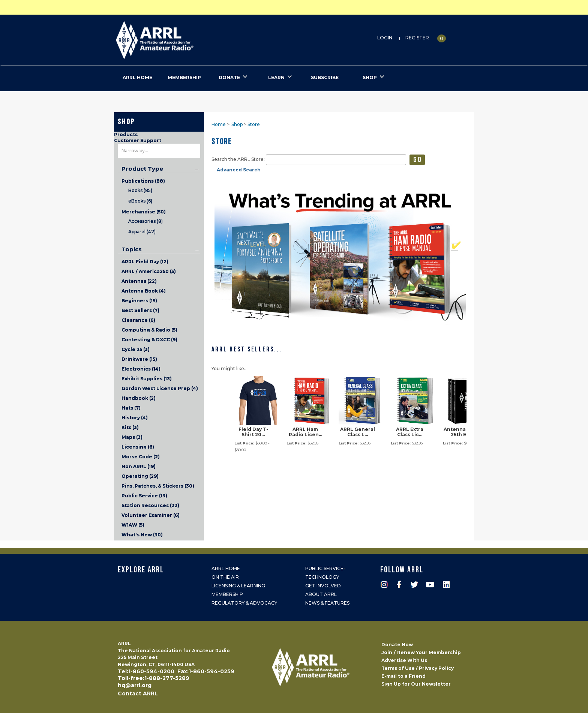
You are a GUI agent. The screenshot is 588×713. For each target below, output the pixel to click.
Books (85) (140, 190)
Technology (322, 577)
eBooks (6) (140, 201)
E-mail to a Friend (403, 676)
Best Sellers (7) (140, 310)
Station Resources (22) (150, 505)
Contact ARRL (138, 693)
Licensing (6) (138, 447)
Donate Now (397, 645)
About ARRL (321, 594)
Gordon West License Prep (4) (160, 388)
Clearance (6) (138, 320)
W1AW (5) (133, 525)
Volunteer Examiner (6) (151, 515)
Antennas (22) (139, 281)
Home (219, 124)
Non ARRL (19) (139, 466)
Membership (227, 594)
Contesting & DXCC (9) (149, 340)
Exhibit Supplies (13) (147, 379)
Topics (132, 249)
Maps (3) (132, 437)
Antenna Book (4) (144, 291)
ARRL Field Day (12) (145, 262)
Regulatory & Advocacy (244, 603)
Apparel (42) (142, 232)
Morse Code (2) (141, 457)
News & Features (327, 603)
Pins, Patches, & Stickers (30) (158, 486)
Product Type (142, 169)
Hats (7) (131, 408)
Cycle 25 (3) (136, 349)
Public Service (324, 568)
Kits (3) (130, 427)
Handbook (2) (139, 398)
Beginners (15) (139, 301)
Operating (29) (140, 476)
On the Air (225, 577)
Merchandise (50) (144, 212)
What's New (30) (142, 535)
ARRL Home (226, 568)
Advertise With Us (404, 660)
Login (385, 38)
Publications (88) (143, 181)
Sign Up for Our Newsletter (416, 684)
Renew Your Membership (429, 652)
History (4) (135, 418)
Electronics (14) (141, 369)
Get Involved (323, 586)
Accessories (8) (145, 221)
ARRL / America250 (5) (149, 271)
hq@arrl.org (135, 685)
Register (417, 38)
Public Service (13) (144, 496)
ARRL (185, 38)
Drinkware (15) (139, 359)
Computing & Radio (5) (149, 330)
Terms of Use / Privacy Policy (418, 668)
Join (387, 652)
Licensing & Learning (238, 586)
